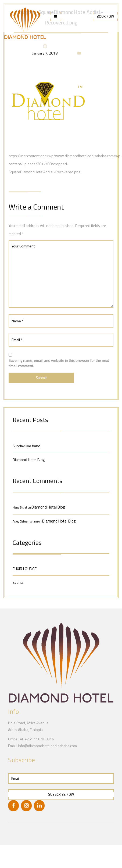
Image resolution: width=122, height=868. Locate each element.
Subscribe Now (61, 795)
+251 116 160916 (39, 739)
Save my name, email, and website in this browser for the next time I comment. (59, 363)
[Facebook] (13, 806)
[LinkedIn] (39, 806)
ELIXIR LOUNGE (25, 569)
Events (18, 582)
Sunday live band (26, 446)
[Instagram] (26, 806)
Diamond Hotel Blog (29, 460)
